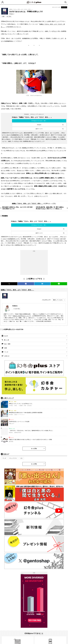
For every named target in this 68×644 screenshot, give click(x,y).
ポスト (64, 7)
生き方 (6, 336)
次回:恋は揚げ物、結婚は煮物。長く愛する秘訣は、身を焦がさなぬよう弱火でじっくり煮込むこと (50, 208)
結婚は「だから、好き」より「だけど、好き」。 (21, 9)
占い (22, 458)
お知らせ (7, 356)
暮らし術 (6, 340)
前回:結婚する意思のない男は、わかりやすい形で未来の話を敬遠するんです (17, 208)
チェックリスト (13, 458)
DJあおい (15, 306)
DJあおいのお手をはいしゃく (21, 316)
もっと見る (34, 449)
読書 (6, 348)
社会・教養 (7, 344)
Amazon (39, 125)
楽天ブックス (39, 129)
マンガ (6, 352)
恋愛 (3, 16)
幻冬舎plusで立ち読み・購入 (39, 121)
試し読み (9, 16)
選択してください (58, 300)
